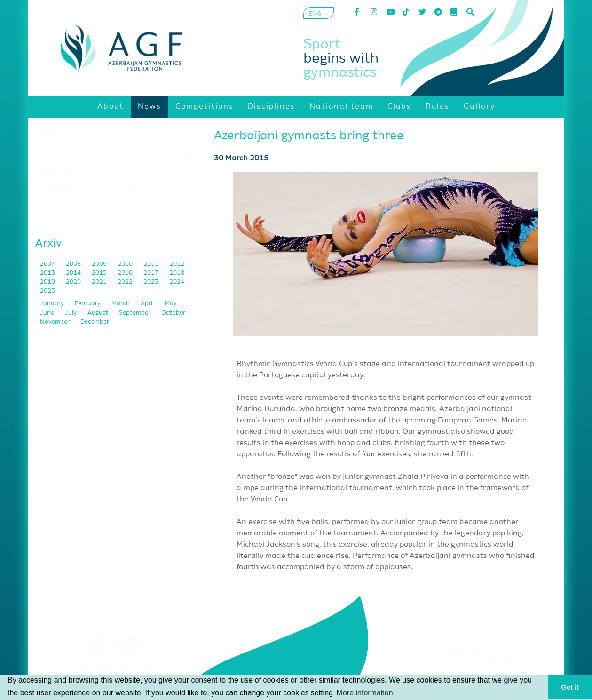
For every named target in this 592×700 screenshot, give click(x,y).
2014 (74, 273)
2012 (177, 264)
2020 (74, 282)
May (171, 304)
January (53, 304)
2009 (100, 264)
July (71, 313)
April (148, 304)
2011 (152, 264)
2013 (48, 273)
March (121, 304)
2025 (47, 291)
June (48, 313)
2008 (74, 264)
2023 (152, 282)
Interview (61, 135)
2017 (152, 273)
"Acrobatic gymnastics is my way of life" (87, 189)
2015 (100, 273)
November (55, 322)
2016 (126, 273)
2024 (177, 282)
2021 (100, 282)
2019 (48, 282)
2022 (126, 282)
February (88, 304)
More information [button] (365, 693)
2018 (177, 273)
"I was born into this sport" (70, 209)
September (135, 313)
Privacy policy (475, 674)
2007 (48, 264)
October (173, 313)
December (95, 322)
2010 (126, 264)
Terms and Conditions (475, 662)
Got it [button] (570, 687)
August (99, 313)
